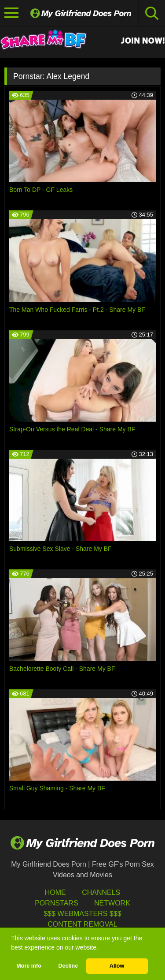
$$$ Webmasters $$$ (82, 914)
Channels (101, 892)
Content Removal (82, 924)
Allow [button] (117, 966)
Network (112, 903)
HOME (55, 892)
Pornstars (56, 903)
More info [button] (29, 966)
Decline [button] (68, 966)
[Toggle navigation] (12, 13)
